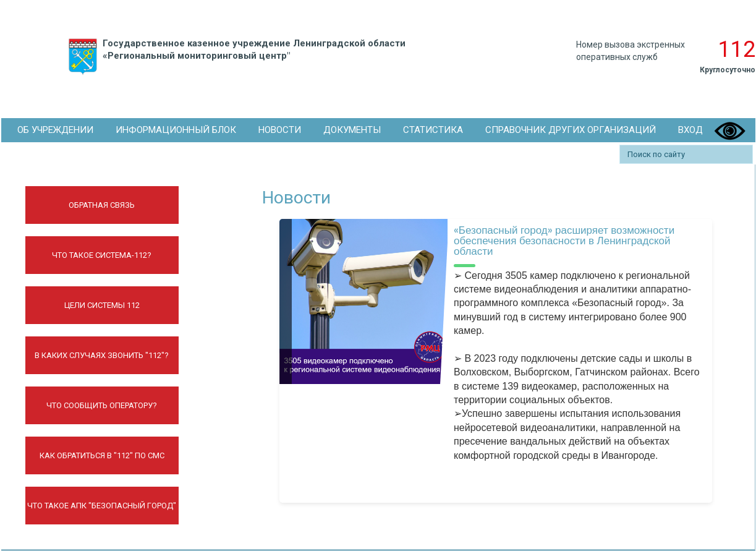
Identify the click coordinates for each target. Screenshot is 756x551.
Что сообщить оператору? (102, 405)
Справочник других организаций (571, 130)
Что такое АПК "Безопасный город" (102, 506)
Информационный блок (176, 130)
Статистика (433, 130)
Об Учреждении (55, 130)
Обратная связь (102, 205)
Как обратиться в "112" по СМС (102, 455)
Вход (690, 130)
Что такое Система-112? (102, 255)
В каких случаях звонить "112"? (102, 355)
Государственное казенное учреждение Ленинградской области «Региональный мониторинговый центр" (234, 57)
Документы (352, 130)
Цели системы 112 (102, 305)
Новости (280, 130)
